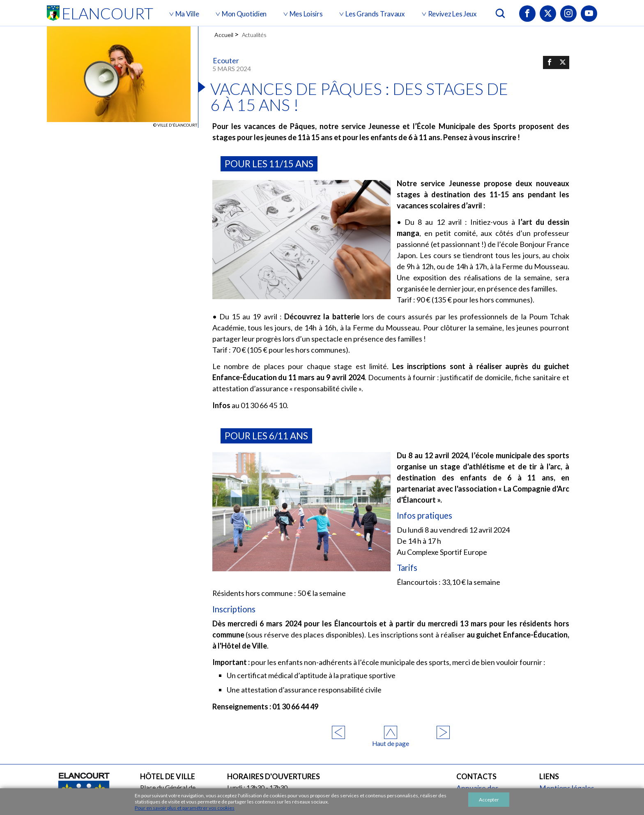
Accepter (489, 800)
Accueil (224, 35)
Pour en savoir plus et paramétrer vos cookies (185, 808)
